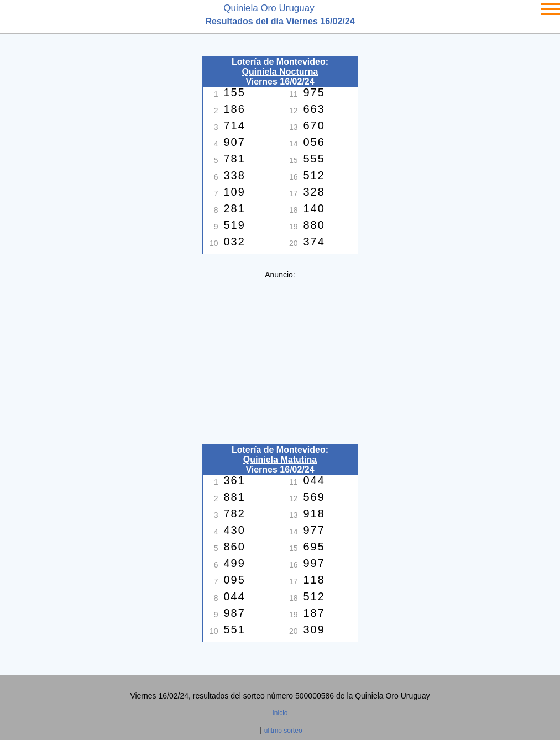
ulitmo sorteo (283, 731)
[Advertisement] (280, 356)
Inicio (280, 713)
